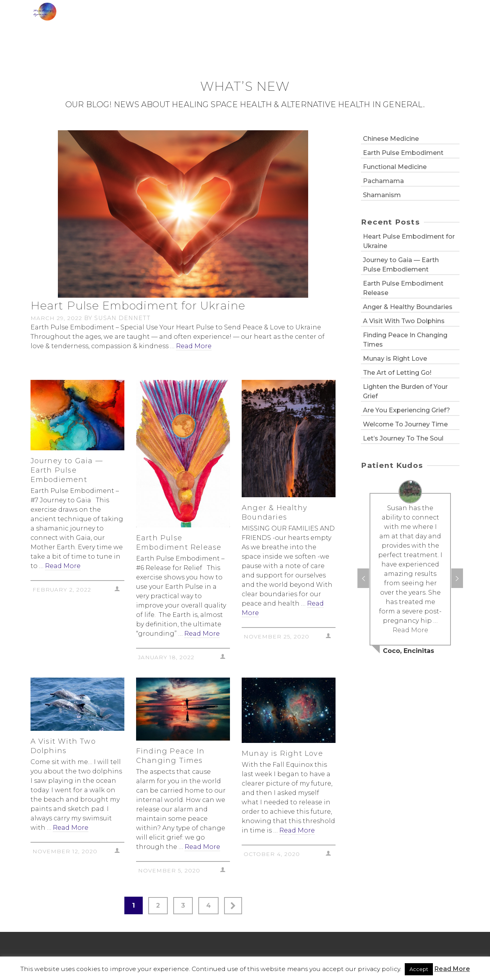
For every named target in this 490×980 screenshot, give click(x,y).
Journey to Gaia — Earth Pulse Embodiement (401, 265)
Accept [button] (419, 969)
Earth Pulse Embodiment (403, 153)
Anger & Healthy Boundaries (408, 307)
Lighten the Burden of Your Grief (405, 391)
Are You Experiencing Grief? (407, 410)
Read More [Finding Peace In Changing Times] (202, 847)
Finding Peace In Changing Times (405, 340)
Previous (363, 578)
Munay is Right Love (395, 359)
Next (457, 578)
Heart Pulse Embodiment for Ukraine (409, 241)
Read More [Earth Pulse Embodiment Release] (202, 634)
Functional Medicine (395, 167)
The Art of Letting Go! (397, 373)
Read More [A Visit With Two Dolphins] (71, 828)
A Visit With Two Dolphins (404, 321)
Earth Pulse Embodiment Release (403, 288)
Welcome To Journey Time (405, 424)
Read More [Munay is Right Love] (297, 830)
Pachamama (383, 181)
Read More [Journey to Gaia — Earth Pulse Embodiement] (63, 566)
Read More (452, 969)
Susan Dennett (122, 318)
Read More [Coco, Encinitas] (410, 630)
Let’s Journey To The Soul (403, 438)
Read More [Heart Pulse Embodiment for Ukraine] (194, 346)
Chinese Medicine (391, 139)
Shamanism (382, 195)
